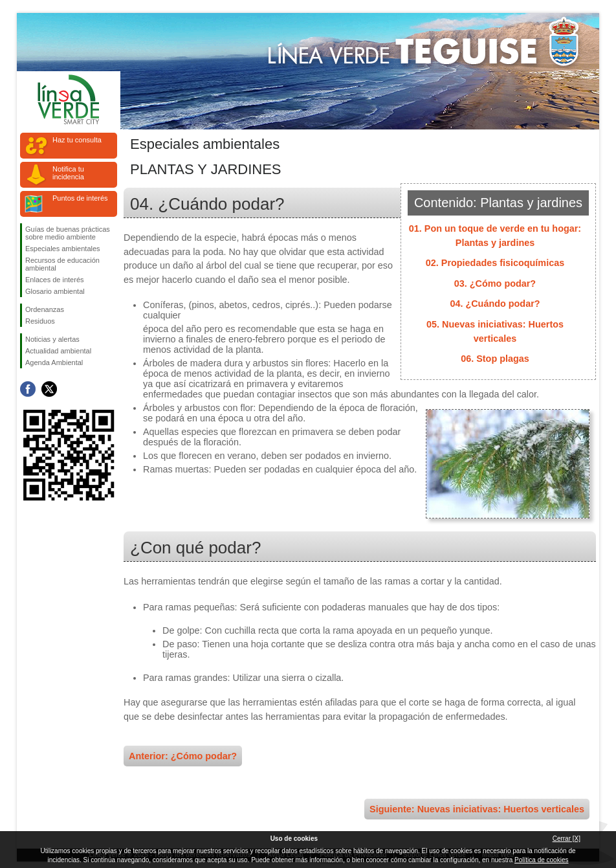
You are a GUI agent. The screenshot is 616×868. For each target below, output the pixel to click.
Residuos (40, 321)
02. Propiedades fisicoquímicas (495, 263)
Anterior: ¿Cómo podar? (183, 756)
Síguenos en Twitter (49, 389)
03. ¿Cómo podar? (495, 284)
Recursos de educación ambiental (62, 264)
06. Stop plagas (495, 359)
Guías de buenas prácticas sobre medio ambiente (68, 233)
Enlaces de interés (55, 280)
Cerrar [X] (566, 839)
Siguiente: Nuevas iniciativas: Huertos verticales (477, 809)
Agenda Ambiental (54, 362)
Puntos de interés (80, 198)
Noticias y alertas (52, 339)
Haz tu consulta (77, 140)
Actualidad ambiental (58, 351)
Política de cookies (541, 860)
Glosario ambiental (55, 291)
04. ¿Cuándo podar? (495, 304)
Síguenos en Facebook (28, 389)
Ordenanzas (45, 309)
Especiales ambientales (63, 249)
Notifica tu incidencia (68, 173)
